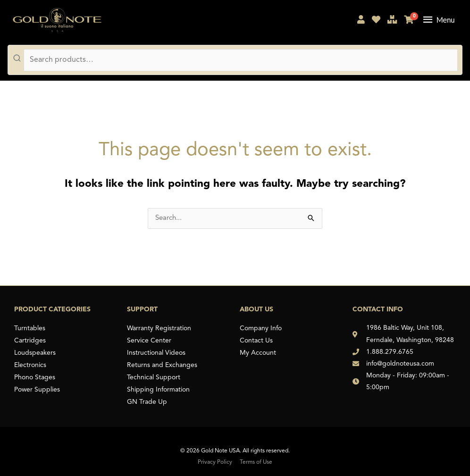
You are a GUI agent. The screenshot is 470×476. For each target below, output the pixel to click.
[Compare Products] (392, 21)
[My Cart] (409, 21)
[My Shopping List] (376, 21)
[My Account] (361, 21)
